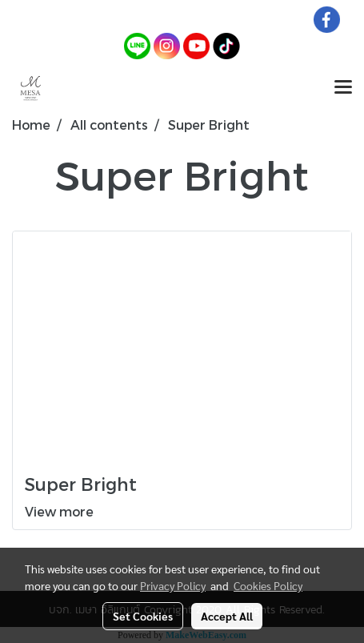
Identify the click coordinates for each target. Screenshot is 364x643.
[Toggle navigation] (343, 88)
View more (61, 511)
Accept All (227, 616)
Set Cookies (143, 616)
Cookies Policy (268, 585)
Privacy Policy (173, 585)
